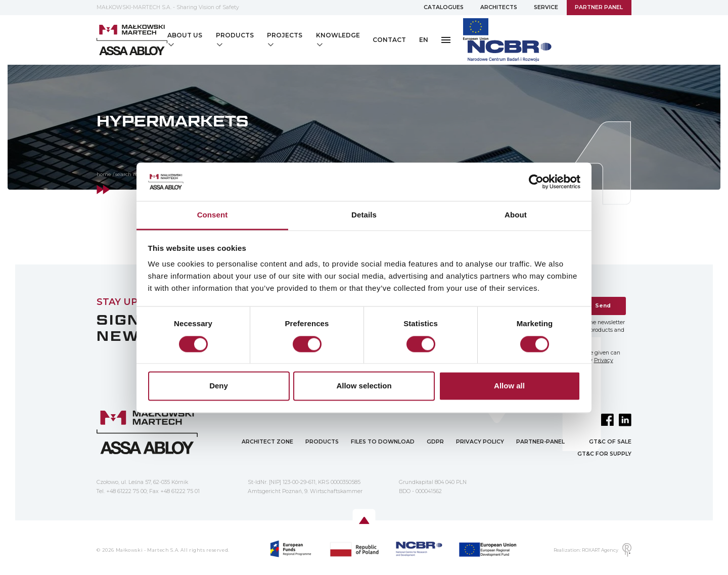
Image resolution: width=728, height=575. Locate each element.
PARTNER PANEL (599, 7)
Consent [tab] (213, 215)
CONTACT (389, 40)
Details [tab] (364, 215)
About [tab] (516, 215)
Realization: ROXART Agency (593, 550)
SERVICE (546, 7)
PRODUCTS (322, 442)
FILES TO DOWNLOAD (383, 442)
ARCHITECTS (499, 7)
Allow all (509, 386)
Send (603, 306)
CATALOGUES (444, 7)
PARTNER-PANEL (540, 442)
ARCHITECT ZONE (267, 442)
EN (424, 40)
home (104, 174)
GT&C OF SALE (610, 442)
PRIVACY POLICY (480, 442)
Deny (219, 386)
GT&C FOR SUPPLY (604, 454)
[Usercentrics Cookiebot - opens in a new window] (536, 182)
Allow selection (364, 386)
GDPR (435, 442)
